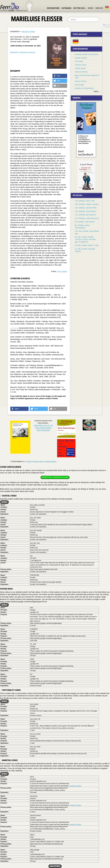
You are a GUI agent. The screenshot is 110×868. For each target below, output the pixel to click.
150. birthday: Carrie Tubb (85, 201)
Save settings (55, 866)
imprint (29, 461)
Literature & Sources (27, 52)
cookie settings (51, 461)
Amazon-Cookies (75, 786)
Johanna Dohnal (81, 72)
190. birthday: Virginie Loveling (87, 204)
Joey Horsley (62, 271)
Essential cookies (8, 496)
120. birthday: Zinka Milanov (86, 211)
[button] (60, 76)
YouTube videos (6, 589)
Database (66, 8)
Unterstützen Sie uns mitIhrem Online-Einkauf (43, 428)
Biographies (53, 8)
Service (99, 8)
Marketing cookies (9, 760)
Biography (14, 52)
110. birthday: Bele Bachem (85, 215)
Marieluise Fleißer (28, 32)
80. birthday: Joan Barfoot (85, 222)
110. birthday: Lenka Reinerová (87, 218)
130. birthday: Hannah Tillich (86, 208)
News (91, 8)
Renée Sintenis (81, 81)
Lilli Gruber (79, 61)
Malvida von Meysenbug (84, 88)
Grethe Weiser (80, 68)
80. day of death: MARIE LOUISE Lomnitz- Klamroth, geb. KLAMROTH (86, 239)
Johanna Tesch (81, 65)
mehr (96, 91)
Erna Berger (79, 85)
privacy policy (38, 461)
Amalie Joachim (81, 58)
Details (4, 502)
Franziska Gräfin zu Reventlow (87, 54)
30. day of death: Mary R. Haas (87, 245)
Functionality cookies (10, 690)
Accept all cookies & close (55, 477)
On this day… (79, 8)
